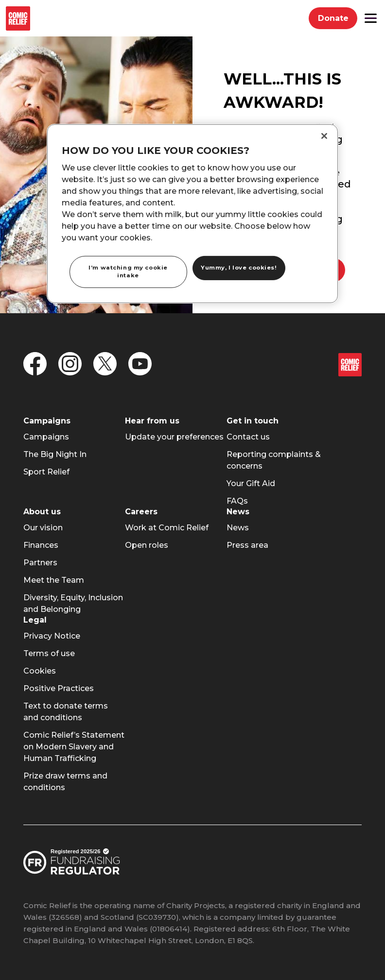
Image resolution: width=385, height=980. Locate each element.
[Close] (324, 136)
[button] (371, 18)
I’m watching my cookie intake (128, 271)
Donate (338, 20)
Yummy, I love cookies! (239, 268)
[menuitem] (46, 437)
